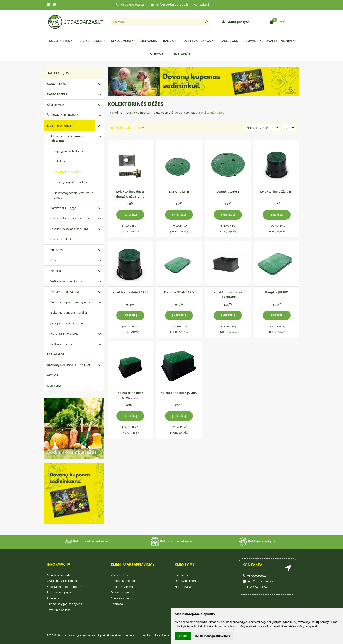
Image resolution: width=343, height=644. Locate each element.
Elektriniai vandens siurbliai (69, 312)
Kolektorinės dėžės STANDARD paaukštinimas (228, 295)
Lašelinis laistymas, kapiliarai (69, 229)
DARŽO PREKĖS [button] (90, 41)
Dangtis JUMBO (277, 292)
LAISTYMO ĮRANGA (60, 125)
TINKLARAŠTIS (183, 54)
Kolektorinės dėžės (68, 172)
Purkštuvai (57, 250)
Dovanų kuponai (122, 592)
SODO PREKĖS (56, 84)
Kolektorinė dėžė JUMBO (179, 393)
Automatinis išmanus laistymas (66, 138)
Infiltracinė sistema (63, 344)
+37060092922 (254, 575)
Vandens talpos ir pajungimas (70, 302)
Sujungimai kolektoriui (68, 151)
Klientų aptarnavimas (133, 564)
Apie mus (53, 598)
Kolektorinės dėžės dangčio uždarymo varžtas (130, 194)
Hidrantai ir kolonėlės (64, 333)
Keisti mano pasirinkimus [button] (213, 636)
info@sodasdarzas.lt (170, 4)
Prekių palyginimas (128, 127)
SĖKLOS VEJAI (56, 105)
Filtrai (54, 260)
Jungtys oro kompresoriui (67, 323)
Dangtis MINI (179, 191)
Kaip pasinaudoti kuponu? (64, 587)
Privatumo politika (59, 610)
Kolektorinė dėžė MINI (277, 191)
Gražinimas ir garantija (62, 581)
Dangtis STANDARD (179, 292)
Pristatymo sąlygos (59, 592)
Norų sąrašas (184, 587)
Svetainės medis (122, 598)
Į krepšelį (130, 215)
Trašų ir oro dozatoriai (65, 292)
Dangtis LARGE (228, 191)
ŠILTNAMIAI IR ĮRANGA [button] (157, 41)
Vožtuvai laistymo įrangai (67, 281)
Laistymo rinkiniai (62, 239)
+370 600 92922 (130, 4)
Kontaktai (201, 4)
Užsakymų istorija (186, 581)
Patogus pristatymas (172, 542)
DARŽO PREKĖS (57, 94)
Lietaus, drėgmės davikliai (71, 182)
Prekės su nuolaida (124, 581)
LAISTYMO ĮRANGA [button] (197, 41)
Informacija (59, 564)
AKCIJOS (53, 375)
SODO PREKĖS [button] (59, 41)
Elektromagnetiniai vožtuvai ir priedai (73, 195)
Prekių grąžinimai (122, 587)
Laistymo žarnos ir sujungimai (70, 218)
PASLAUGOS (229, 41)
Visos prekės (119, 575)
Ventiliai (56, 271)
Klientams (185, 564)
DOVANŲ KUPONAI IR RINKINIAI (69, 365)
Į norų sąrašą (130, 231)
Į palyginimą (130, 226)
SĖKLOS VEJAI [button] (121, 41)
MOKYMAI (157, 54)
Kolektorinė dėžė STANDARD (130, 395)
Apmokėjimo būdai (59, 575)
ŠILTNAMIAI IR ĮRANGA (63, 115)
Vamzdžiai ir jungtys (63, 208)
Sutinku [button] (183, 636)
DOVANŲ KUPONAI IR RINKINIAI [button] (269, 41)
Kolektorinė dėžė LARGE (130, 292)
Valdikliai (59, 161)
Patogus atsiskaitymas (86, 542)
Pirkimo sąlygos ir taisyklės (64, 604)
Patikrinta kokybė (257, 542)
